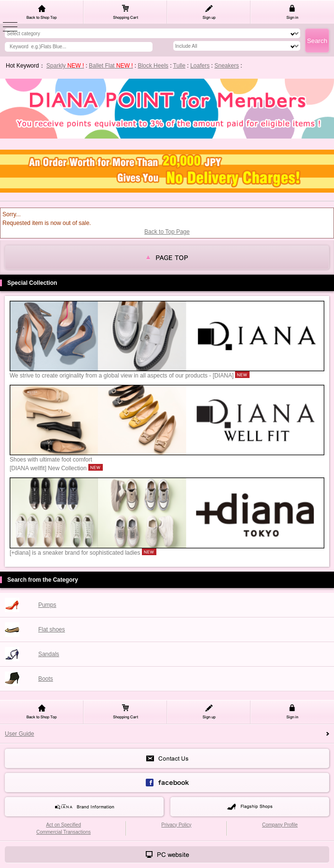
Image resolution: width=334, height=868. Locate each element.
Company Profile (280, 825)
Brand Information (84, 807)
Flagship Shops (250, 807)
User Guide (20, 734)
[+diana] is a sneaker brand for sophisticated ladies (167, 550)
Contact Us (167, 758)
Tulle (180, 66)
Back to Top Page (167, 232)
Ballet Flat (111, 66)
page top (167, 257)
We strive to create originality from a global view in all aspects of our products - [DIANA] (167, 372)
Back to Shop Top (42, 12)
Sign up (209, 12)
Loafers (200, 66)
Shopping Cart (125, 12)
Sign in (292, 12)
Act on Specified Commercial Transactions (63, 828)
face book (167, 783)
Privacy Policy (176, 825)
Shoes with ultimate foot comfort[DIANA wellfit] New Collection (167, 461)
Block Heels (153, 66)
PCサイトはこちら (167, 855)
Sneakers (227, 66)
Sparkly (65, 66)
